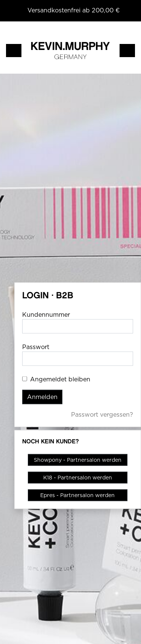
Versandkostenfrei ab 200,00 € (74, 10)
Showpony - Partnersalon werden (78, 460)
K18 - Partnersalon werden (78, 478)
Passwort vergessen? (102, 415)
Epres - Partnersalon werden (77, 495)
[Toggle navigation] (14, 51)
